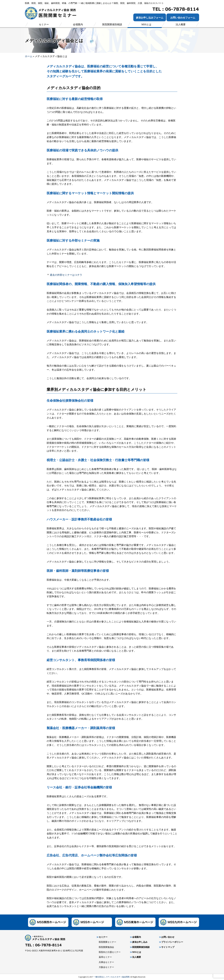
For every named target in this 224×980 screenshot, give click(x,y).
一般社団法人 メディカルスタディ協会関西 (112, 977)
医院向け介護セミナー (110, 952)
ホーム (29, 56)
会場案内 (137, 937)
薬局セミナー (105, 957)
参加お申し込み (140, 942)
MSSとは (137, 952)
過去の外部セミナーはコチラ (66, 275)
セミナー (103, 937)
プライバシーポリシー (172, 942)
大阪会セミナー (106, 967)
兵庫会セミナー (106, 962)
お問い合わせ (168, 937)
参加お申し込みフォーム (150, 18)
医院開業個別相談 (141, 947)
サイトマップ (168, 947)
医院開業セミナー (107, 942)
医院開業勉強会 (106, 947)
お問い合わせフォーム (183, 18)
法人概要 (137, 957)
